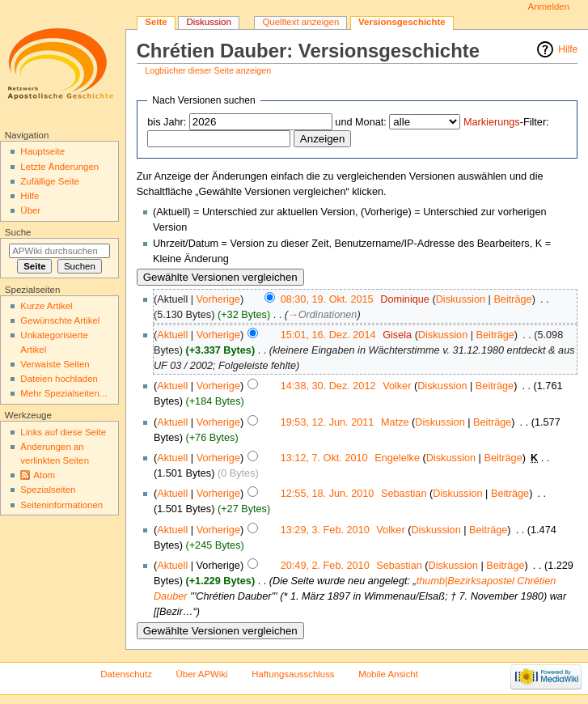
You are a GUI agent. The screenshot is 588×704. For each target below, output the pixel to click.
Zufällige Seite (50, 181)
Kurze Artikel (46, 306)
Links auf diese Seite (63, 432)
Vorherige (218, 299)
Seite (156, 22)
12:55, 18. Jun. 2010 (328, 494)
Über (30, 210)
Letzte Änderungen (59, 167)
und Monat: (360, 122)
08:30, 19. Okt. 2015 (327, 299)
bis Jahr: (167, 122)
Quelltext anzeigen (300, 22)
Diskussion (461, 299)
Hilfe (568, 49)
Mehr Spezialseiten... (63, 393)
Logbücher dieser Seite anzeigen (208, 70)
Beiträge (512, 299)
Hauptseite (42, 151)
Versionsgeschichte (402, 22)
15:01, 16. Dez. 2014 (328, 335)
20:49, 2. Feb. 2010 (325, 566)
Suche (18, 232)
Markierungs (492, 122)
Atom (44, 475)
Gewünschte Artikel (60, 320)
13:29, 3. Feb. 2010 (325, 530)
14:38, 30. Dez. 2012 (328, 386)
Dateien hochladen (59, 379)
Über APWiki (202, 674)
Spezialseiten (48, 490)
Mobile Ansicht (388, 674)
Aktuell (172, 335)
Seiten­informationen (61, 505)
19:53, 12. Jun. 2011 (328, 422)
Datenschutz (126, 674)
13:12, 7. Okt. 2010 (324, 458)
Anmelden (549, 6)
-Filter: (506, 122)
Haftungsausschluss (293, 674)
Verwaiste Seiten (55, 364)
